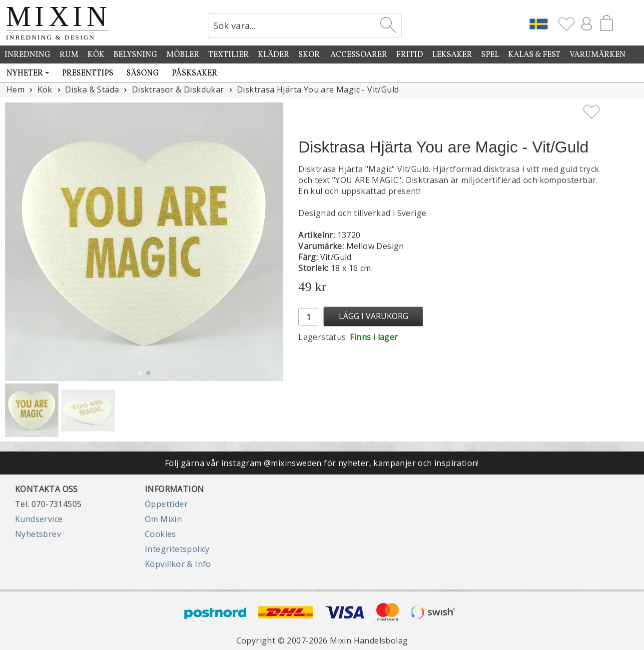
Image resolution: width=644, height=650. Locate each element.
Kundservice (39, 519)
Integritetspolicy (177, 549)
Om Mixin (163, 519)
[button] (272, 241)
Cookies (161, 534)
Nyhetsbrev (38, 534)
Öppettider (166, 504)
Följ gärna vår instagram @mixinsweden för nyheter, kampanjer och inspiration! (322, 463)
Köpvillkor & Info (178, 564)
